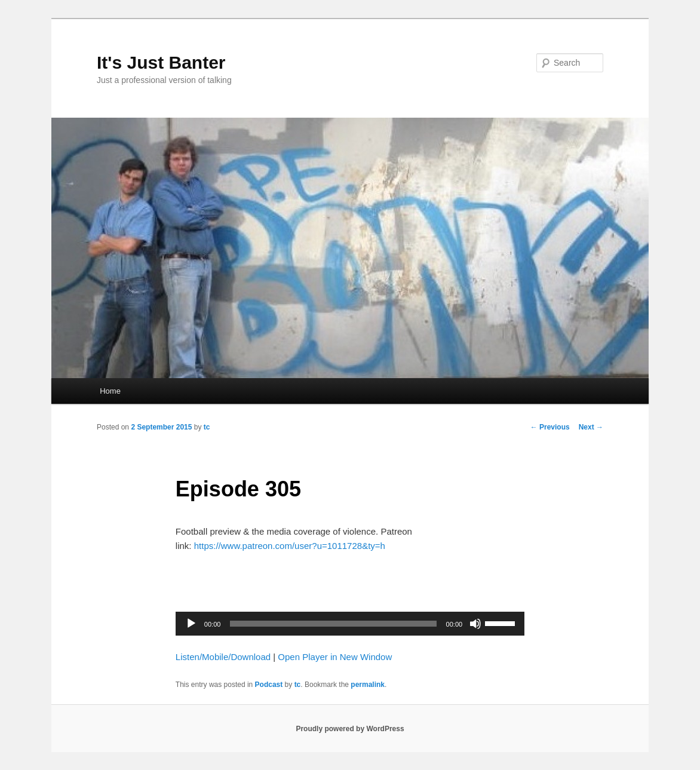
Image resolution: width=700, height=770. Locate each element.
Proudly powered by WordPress (350, 729)
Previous (550, 427)
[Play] (191, 624)
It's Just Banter (161, 62)
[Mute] (475, 624)
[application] (350, 624)
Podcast (269, 685)
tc (207, 427)
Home (110, 391)
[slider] (333, 624)
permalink (368, 685)
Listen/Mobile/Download (223, 657)
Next (591, 427)
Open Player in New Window (335, 657)
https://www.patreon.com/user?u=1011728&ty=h (290, 546)
